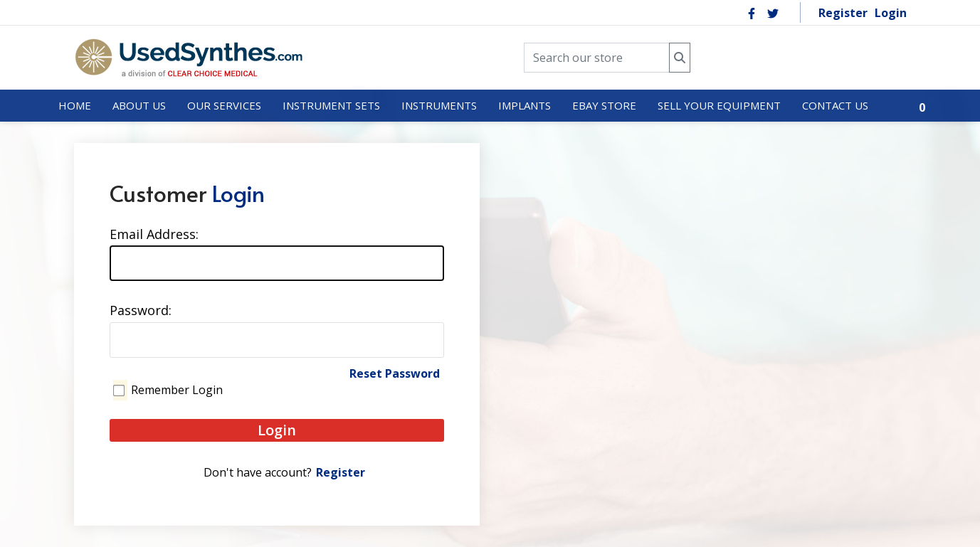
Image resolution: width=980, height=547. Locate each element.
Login (891, 13)
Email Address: (154, 234)
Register (843, 13)
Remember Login (177, 390)
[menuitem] (75, 106)
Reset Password (395, 373)
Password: (141, 310)
